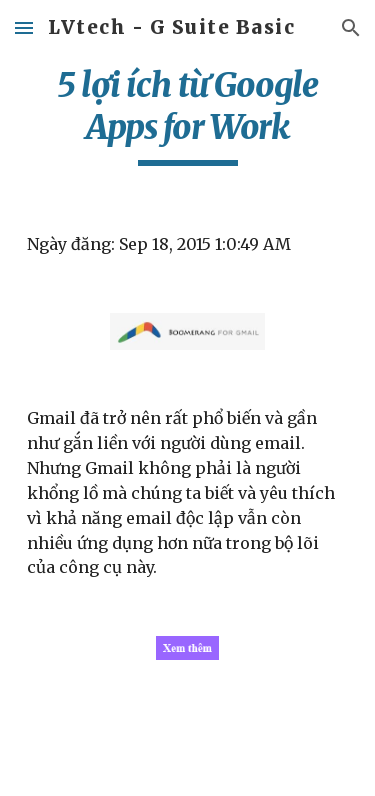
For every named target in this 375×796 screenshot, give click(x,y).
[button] (24, 27)
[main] (188, 115)
